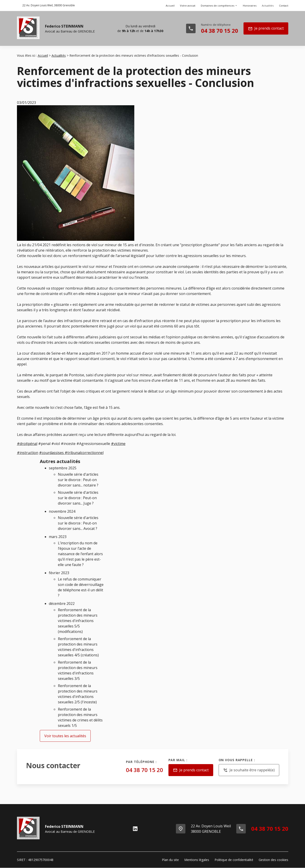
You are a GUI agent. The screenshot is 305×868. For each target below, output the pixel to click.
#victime (118, 444)
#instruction (28, 453)
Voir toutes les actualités (65, 736)
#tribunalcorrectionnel (84, 453)
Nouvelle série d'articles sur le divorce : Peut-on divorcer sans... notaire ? (78, 480)
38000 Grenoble (49, 5)
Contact (284, 6)
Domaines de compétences (218, 6)
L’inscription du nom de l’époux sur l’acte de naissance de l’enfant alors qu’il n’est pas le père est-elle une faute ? (80, 554)
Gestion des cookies (273, 860)
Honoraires (250, 6)
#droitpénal (27, 444)
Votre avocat (188, 6)
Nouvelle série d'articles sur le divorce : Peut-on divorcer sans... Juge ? (78, 498)
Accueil (170, 6)
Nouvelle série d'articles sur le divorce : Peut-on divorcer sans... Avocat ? (78, 523)
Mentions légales (197, 860)
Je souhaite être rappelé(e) (249, 770)
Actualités (268, 6)
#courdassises (52, 453)
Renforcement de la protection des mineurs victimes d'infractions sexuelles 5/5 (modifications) (78, 621)
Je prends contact (266, 29)
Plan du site (170, 860)
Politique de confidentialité (234, 860)
